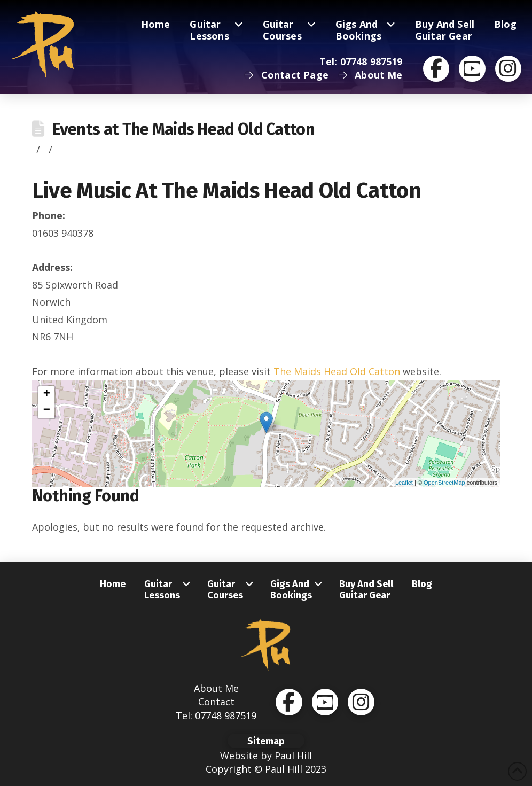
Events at (183, 129)
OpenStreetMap (444, 483)
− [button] (47, 410)
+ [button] (47, 394)
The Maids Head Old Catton (337, 371)
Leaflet (404, 483)
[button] (266, 741)
